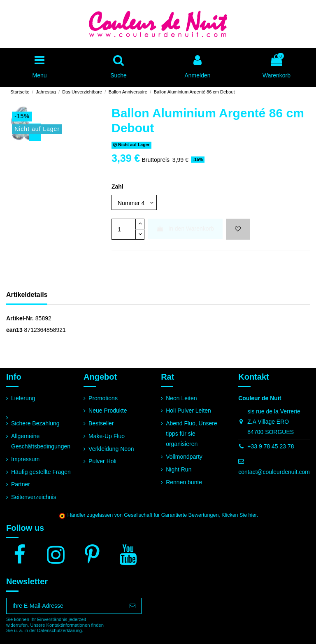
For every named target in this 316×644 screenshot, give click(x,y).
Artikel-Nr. (20, 318)
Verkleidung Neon (111, 449)
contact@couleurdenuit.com (274, 472)
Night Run (179, 469)
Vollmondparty (184, 457)
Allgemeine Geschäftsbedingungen (41, 441)
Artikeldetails (27, 295)
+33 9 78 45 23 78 (271, 446)
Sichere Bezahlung (35, 423)
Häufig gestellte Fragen (41, 472)
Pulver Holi (102, 461)
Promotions (103, 398)
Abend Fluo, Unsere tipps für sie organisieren (192, 434)
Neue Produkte (108, 411)
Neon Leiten (181, 398)
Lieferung (23, 398)
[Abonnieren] (132, 606)
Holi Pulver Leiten (188, 411)
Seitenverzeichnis (34, 497)
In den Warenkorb (185, 229)
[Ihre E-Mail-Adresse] (65, 606)
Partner (21, 484)
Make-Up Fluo (107, 436)
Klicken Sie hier (239, 515)
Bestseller (101, 423)
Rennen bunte (184, 482)
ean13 (14, 330)
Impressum (25, 459)
